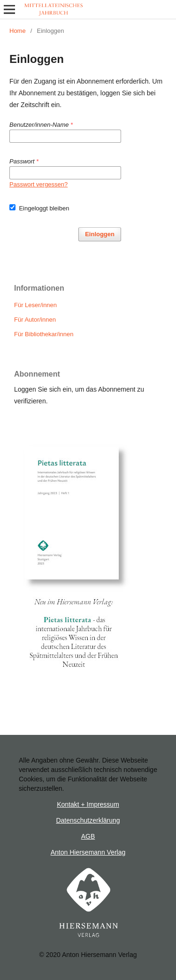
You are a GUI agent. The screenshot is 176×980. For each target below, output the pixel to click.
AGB (88, 836)
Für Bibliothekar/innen (44, 334)
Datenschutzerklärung (88, 820)
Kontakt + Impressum (88, 804)
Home (18, 31)
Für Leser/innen (35, 305)
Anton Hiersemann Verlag (88, 852)
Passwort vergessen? (38, 184)
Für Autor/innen (35, 320)
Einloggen (100, 234)
